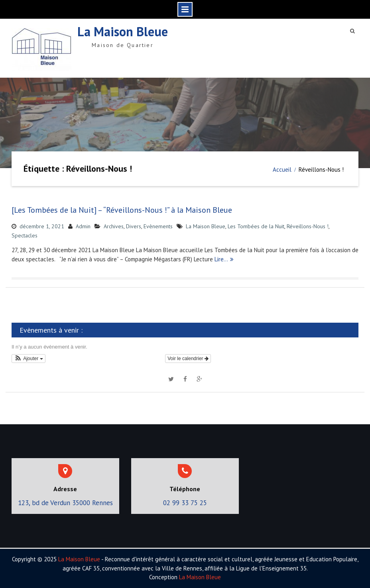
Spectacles (25, 235)
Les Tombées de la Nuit (256, 226)
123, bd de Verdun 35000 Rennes (65, 503)
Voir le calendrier (188, 359)
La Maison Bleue (123, 31)
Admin (83, 226)
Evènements (158, 226)
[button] (29, 359)
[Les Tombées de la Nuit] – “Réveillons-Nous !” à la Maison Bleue (122, 210)
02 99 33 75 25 (185, 503)
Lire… (221, 259)
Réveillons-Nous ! (308, 226)
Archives (114, 226)
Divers (134, 226)
